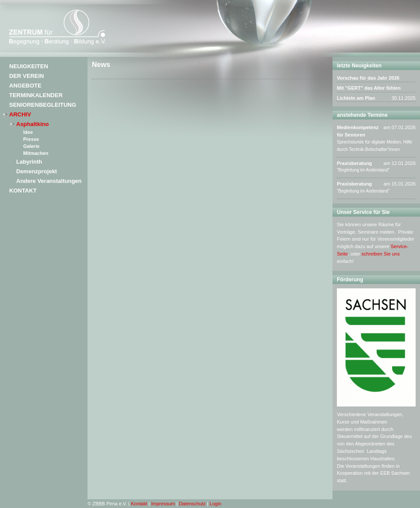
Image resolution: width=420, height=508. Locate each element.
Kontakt (23, 191)
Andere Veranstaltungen (49, 181)
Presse (31, 139)
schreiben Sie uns (380, 254)
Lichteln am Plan (356, 98)
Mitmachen (36, 153)
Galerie (31, 146)
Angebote (25, 86)
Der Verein (26, 76)
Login (215, 504)
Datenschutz (192, 504)
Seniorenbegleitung (43, 105)
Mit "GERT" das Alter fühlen (369, 88)
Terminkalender (36, 95)
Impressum (163, 504)
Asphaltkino (32, 124)
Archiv (20, 114)
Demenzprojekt (37, 171)
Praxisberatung (354, 163)
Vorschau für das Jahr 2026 (368, 78)
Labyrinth (29, 162)
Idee (28, 132)
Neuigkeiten (29, 66)
